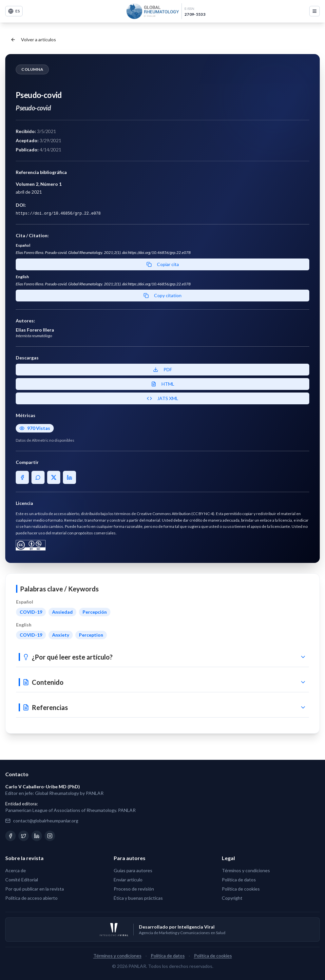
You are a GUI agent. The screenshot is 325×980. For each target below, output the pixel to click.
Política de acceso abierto (31, 898)
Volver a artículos (33, 39)
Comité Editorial (22, 880)
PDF (162, 369)
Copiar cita (163, 264)
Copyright (232, 898)
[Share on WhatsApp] (38, 477)
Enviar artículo (128, 880)
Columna (32, 69)
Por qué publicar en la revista (35, 889)
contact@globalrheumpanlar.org (46, 821)
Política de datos (239, 880)
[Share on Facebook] (22, 477)
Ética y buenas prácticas (138, 898)
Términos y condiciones (246, 870)
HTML (163, 384)
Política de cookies (241, 889)
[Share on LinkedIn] (69, 477)
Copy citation (162, 295)
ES (14, 11)
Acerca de (16, 870)
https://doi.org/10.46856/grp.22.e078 (58, 214)
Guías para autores (133, 870)
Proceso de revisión (134, 889)
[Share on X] (54, 477)
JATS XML (162, 398)
